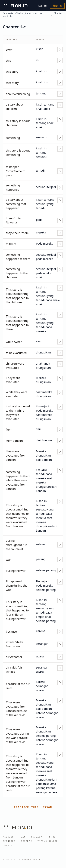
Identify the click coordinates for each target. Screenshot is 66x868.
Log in (42, 6)
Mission (8, 837)
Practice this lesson (33, 807)
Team (23, 837)
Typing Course (48, 841)
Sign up (57, 6)
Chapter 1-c (59, 15)
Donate (8, 845)
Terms (52, 837)
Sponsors (9, 841)
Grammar (26, 841)
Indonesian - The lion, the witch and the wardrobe (22, 15)
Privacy (37, 837)
